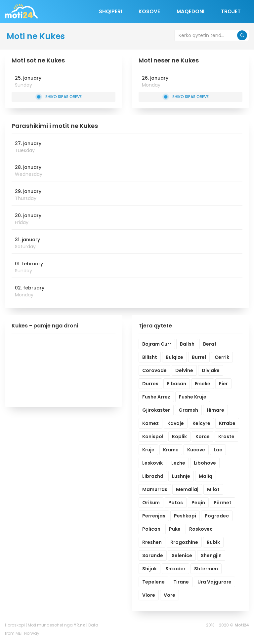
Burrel (199, 357)
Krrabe (227, 423)
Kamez (150, 423)
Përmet (223, 503)
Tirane (181, 582)
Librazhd (153, 476)
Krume (171, 450)
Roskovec (201, 529)
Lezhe (178, 463)
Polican (151, 529)
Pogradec (217, 516)
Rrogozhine (184, 542)
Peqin (198, 503)
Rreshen (152, 542)
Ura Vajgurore (214, 582)
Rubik (213, 542)
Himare (215, 410)
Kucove (196, 450)
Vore (169, 595)
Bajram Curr (157, 344)
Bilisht (150, 357)
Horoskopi (15, 625)
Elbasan (177, 384)
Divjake (211, 370)
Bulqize (174, 357)
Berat (210, 344)
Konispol (153, 436)
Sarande (153, 555)
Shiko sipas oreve (59, 97)
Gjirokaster (156, 410)
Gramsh (188, 410)
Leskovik (152, 463)
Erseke (203, 384)
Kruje (148, 450)
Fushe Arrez (156, 397)
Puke (175, 529)
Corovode (154, 370)
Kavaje (176, 423)
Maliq (206, 476)
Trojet (231, 11)
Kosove (149, 11)
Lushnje (181, 476)
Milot (213, 489)
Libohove (205, 463)
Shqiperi (110, 11)
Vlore (149, 595)
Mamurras (155, 489)
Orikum (151, 503)
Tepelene (153, 582)
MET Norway (27, 633)
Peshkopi (185, 516)
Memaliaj (187, 489)
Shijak (149, 569)
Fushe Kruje (193, 397)
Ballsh (187, 344)
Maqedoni (190, 11)
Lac (218, 450)
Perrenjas (154, 516)
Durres (150, 384)
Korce (203, 436)
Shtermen (206, 569)
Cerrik (222, 357)
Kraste (226, 436)
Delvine (184, 370)
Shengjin (211, 555)
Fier (223, 384)
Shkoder (175, 569)
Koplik (179, 436)
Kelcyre (201, 423)
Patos (176, 503)
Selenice (182, 555)
